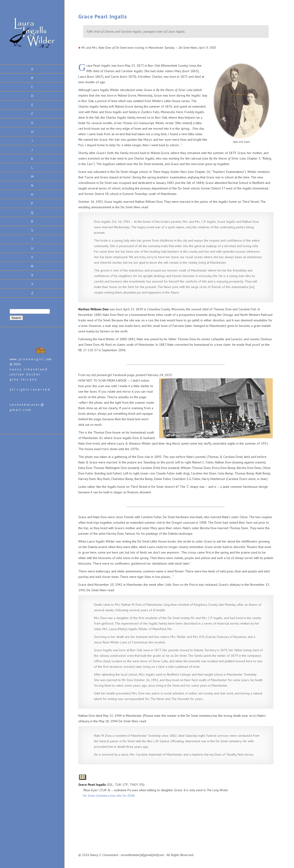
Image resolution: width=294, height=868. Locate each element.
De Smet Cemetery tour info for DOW (109, 796)
